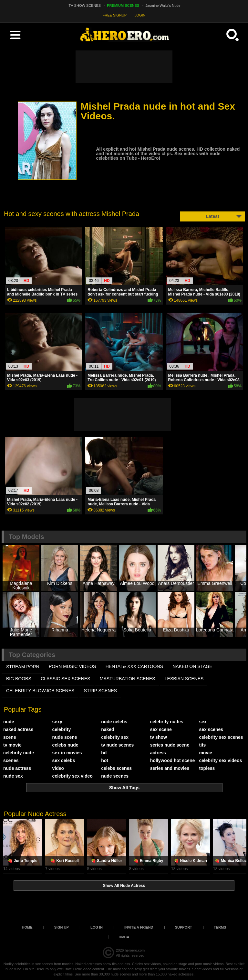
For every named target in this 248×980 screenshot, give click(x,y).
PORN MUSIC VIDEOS (72, 666)
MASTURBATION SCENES (128, 679)
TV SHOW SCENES (85, 5)
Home (27, 927)
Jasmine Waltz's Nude (163, 5)
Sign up (62, 927)
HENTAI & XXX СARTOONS (134, 666)
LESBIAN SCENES (184, 679)
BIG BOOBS (19, 679)
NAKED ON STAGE (192, 666)
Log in (97, 927)
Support (184, 927)
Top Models (26, 537)
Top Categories (32, 655)
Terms (220, 927)
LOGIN (140, 15)
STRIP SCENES (100, 691)
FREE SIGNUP (115, 15)
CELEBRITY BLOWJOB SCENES (40, 691)
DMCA (124, 937)
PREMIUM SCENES (123, 5)
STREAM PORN (23, 667)
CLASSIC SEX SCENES (65, 679)
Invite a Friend (139, 927)
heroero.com (135, 950)
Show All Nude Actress (124, 886)
